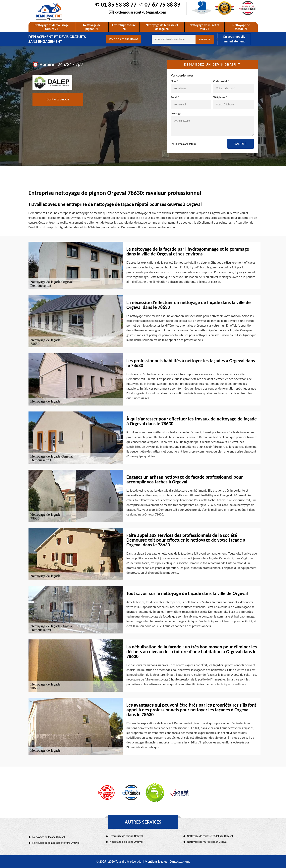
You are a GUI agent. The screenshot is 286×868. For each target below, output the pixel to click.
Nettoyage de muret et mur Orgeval (207, 842)
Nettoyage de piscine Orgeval (126, 842)
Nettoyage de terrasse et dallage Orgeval (210, 836)
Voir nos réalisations (124, 39)
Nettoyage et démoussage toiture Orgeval (56, 843)
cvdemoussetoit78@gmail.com (141, 12)
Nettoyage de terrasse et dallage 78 (162, 27)
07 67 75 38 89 (162, 4)
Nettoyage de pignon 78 (92, 27)
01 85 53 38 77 (119, 4)
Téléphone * (233, 102)
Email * (191, 102)
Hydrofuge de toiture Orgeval (126, 836)
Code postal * (233, 86)
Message (212, 124)
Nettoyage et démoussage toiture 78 (52, 27)
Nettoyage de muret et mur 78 (204, 27)
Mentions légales (156, 862)
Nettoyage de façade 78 (241, 27)
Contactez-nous (58, 99)
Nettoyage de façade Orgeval (49, 837)
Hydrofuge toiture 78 (124, 27)
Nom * (191, 86)
